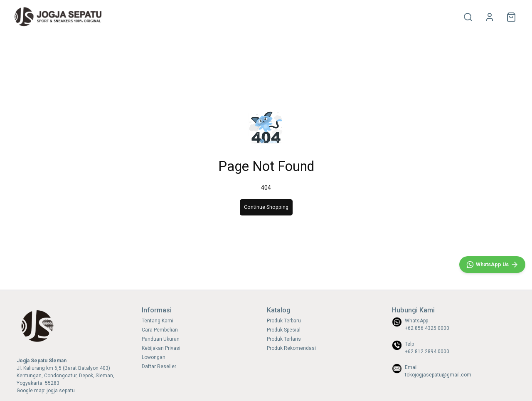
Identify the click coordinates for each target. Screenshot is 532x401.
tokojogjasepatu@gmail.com (438, 375)
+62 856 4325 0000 (427, 328)
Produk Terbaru (284, 321)
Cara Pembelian (160, 330)
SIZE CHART (219, 17)
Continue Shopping (266, 207)
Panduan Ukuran (161, 339)
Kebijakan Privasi (161, 348)
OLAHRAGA (150, 17)
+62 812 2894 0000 (427, 351)
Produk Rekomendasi (291, 348)
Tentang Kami (158, 321)
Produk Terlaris (284, 339)
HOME (123, 17)
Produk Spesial (284, 330)
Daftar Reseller (159, 366)
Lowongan (154, 357)
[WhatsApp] (492, 265)
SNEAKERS (185, 17)
